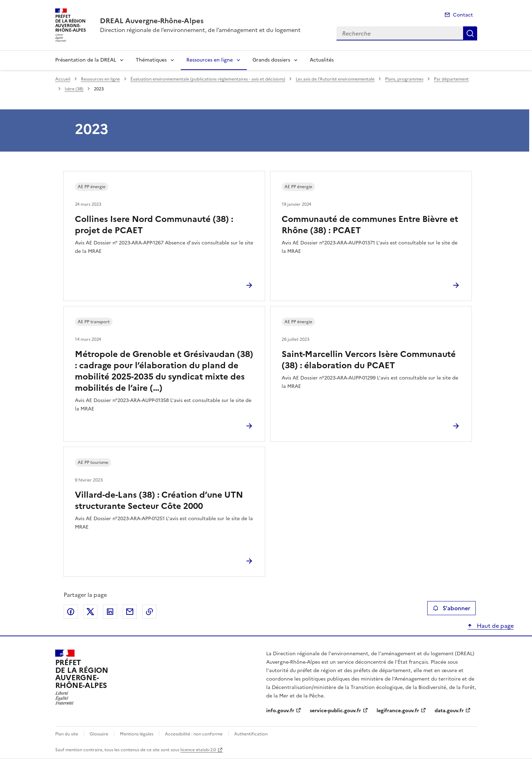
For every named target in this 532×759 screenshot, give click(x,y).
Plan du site (67, 734)
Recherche (470, 33)
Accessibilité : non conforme (194, 734)
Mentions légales (137, 734)
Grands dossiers (271, 60)
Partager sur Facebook (71, 612)
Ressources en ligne (210, 60)
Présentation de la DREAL (86, 60)
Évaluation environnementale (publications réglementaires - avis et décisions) (208, 79)
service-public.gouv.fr (335, 711)
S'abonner (451, 608)
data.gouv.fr (449, 711)
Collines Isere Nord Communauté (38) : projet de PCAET (154, 225)
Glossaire (99, 734)
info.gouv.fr (280, 711)
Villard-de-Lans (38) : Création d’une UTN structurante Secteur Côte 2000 (159, 500)
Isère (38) (74, 89)
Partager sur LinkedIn (110, 612)
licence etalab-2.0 (198, 750)
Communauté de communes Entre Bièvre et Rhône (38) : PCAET (370, 225)
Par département (451, 79)
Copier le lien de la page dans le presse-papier (149, 612)
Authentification (251, 734)
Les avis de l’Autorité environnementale (335, 79)
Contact (463, 15)
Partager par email (130, 612)
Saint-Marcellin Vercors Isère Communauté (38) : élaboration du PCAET (369, 360)
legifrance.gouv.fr (398, 711)
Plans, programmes (404, 79)
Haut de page (495, 626)
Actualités (322, 60)
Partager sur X (90, 612)
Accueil (63, 79)
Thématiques (151, 60)
